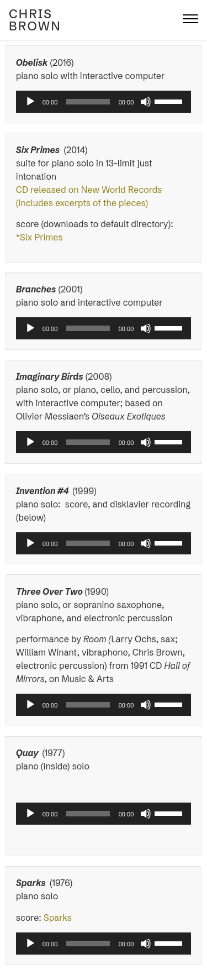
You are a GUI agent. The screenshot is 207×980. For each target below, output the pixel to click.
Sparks (59, 918)
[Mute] (146, 102)
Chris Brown (35, 20)
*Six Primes (39, 237)
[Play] (30, 102)
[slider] (88, 102)
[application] (104, 102)
